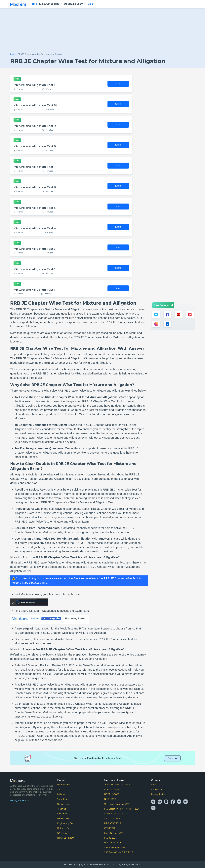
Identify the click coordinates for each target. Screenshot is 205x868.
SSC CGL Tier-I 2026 (114, 833)
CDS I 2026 (110, 828)
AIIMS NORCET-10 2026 (116, 814)
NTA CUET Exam (66, 838)
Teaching (62, 809)
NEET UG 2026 (112, 794)
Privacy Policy (158, 794)
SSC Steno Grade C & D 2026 (119, 852)
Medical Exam (64, 819)
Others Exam (64, 804)
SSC (59, 789)
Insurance (62, 814)
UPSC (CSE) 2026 (113, 843)
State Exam (63, 799)
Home (33, 4)
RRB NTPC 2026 (112, 823)
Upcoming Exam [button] (74, 4)
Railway (61, 794)
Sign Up (172, 758)
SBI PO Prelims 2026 (115, 848)
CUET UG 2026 (112, 789)
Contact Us (157, 789)
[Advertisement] (102, 32)
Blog (90, 4)
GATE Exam (63, 833)
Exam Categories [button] (50, 4)
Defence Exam (65, 828)
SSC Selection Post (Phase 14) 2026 (122, 809)
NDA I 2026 (110, 799)
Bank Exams (63, 785)
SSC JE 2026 (110, 838)
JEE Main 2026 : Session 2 (117, 785)
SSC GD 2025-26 (112, 819)
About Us (156, 785)
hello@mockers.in (20, 800)
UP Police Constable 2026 (117, 804)
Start (118, 84)
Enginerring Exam (66, 823)
